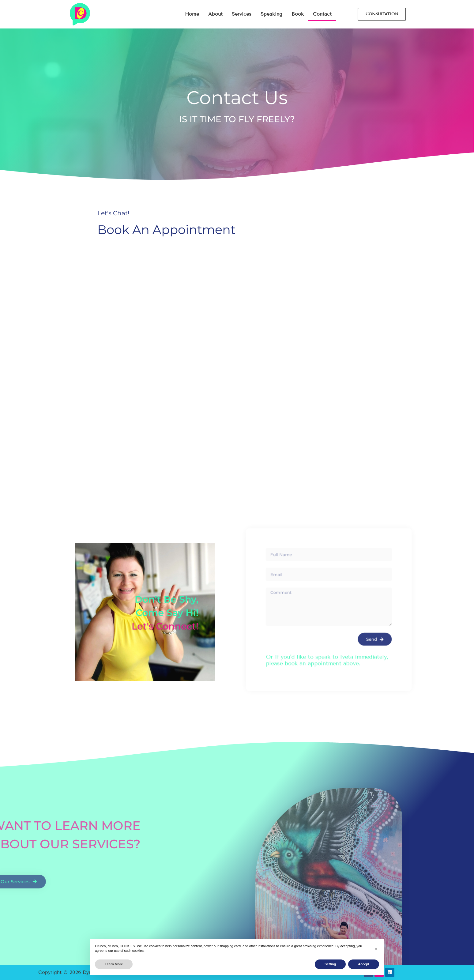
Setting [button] (330, 964)
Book (298, 14)
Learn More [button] (114, 964)
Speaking (271, 14)
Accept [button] (364, 964)
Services (242, 14)
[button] (376, 949)
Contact (322, 14)
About (215, 14)
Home (192, 14)
